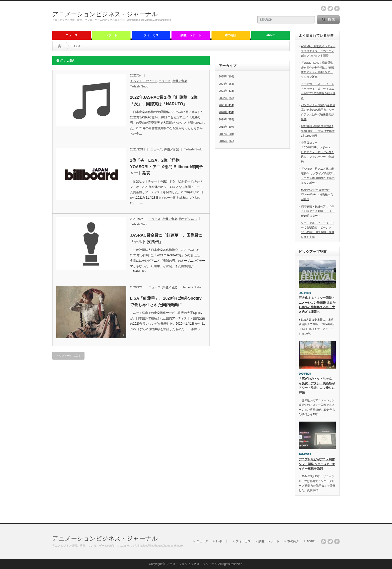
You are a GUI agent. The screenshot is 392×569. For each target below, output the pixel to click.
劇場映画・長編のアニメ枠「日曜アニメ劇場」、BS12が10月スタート (318, 211)
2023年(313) (226, 91)
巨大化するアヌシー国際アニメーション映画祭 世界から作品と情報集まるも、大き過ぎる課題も (317, 305)
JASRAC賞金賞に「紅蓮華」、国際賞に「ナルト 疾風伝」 (166, 239)
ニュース (71, 35)
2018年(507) (226, 127)
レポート (111, 35)
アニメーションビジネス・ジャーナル (105, 14)
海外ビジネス (188, 219)
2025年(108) (226, 76)
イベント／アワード (143, 81)
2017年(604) (226, 134)
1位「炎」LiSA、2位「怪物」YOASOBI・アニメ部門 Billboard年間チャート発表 (166, 167)
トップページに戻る (68, 356)
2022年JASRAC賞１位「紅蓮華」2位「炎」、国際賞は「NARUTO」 (164, 101)
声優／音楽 (180, 81)
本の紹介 (231, 35)
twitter (330, 8)
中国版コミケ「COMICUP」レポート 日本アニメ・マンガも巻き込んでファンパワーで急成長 (317, 152)
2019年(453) (226, 119)
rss (323, 8)
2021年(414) (226, 105)
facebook (337, 8)
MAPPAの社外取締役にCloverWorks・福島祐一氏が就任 (317, 195)
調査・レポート (191, 35)
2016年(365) (226, 141)
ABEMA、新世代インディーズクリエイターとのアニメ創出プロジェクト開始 (318, 51)
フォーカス (151, 35)
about (271, 35)
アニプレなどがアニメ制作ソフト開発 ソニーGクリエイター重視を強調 (317, 464)
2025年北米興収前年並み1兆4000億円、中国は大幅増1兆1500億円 (318, 131)
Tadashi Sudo (139, 86)
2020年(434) (226, 112)
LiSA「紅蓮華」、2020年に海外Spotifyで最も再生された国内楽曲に (166, 301)
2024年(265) (226, 84)
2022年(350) (226, 98)
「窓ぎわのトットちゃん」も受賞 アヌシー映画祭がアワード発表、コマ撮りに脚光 (317, 386)
